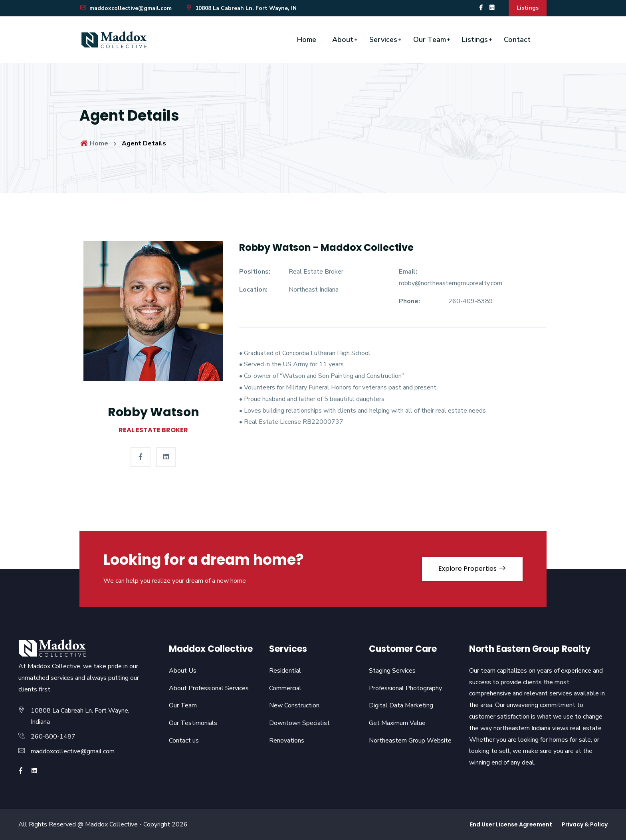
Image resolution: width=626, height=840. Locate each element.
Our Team (430, 40)
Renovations (287, 741)
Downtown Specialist (299, 723)
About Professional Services (209, 688)
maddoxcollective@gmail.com (126, 8)
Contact (517, 40)
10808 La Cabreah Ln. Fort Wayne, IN (241, 8)
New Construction (294, 705)
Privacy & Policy (585, 824)
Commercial (285, 688)
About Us (183, 671)
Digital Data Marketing (401, 705)
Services (383, 40)
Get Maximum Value (397, 723)
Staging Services (392, 671)
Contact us (184, 741)
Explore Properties (472, 569)
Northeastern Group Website (410, 741)
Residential (285, 671)
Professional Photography (405, 688)
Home (307, 40)
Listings (528, 8)
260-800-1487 (53, 737)
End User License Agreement (511, 824)
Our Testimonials (193, 723)
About (343, 40)
